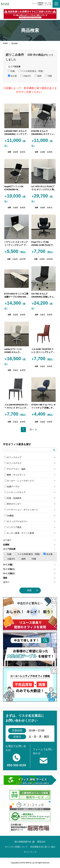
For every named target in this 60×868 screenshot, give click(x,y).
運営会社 (41, 842)
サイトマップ (30, 852)
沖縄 (33, 559)
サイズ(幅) (29, 565)
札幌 (8, 554)
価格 (29, 578)
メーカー (29, 540)
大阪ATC (10, 559)
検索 (29, 590)
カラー (29, 582)
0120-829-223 (24, 4)
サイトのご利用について (16, 847)
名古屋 (48, 554)
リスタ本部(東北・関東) (27, 554)
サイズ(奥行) (29, 573)
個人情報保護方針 (25, 842)
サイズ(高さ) (29, 569)
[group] (30, 14)
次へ (32, 429)
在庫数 (29, 545)
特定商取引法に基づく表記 (43, 847)
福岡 (22, 559)
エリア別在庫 (29, 549)
